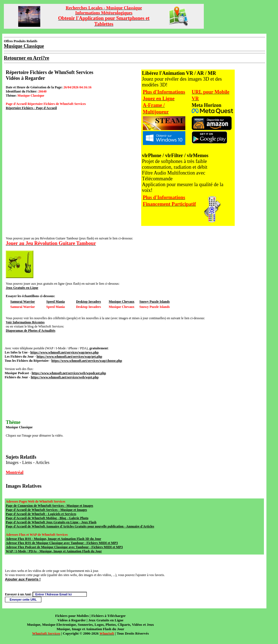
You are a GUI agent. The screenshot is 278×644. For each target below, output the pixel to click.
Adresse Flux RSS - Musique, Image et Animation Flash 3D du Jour (54, 539)
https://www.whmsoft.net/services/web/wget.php (65, 377)
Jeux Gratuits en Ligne (22, 288)
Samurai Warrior (22, 302)
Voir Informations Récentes (25, 322)
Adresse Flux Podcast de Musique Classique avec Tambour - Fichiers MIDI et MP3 (64, 547)
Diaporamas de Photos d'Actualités (31, 331)
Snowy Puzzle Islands (154, 302)
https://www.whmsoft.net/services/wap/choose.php (87, 361)
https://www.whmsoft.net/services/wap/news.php (65, 352)
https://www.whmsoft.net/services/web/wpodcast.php (69, 373)
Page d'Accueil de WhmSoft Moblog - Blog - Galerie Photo (47, 518)
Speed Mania (56, 302)
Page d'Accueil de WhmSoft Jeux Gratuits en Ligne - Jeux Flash (51, 522)
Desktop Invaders (89, 302)
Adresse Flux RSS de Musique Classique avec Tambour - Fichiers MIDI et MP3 (62, 543)
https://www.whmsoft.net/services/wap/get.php (69, 357)
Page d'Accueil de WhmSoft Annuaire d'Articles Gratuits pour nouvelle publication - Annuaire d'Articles (80, 526)
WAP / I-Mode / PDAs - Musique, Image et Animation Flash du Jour (54, 551)
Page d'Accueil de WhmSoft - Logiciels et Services (41, 514)
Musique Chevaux (121, 302)
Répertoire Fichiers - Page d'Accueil (31, 108)
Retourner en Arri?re (26, 58)
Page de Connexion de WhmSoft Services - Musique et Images (50, 506)
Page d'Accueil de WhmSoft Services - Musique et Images (46, 510)
